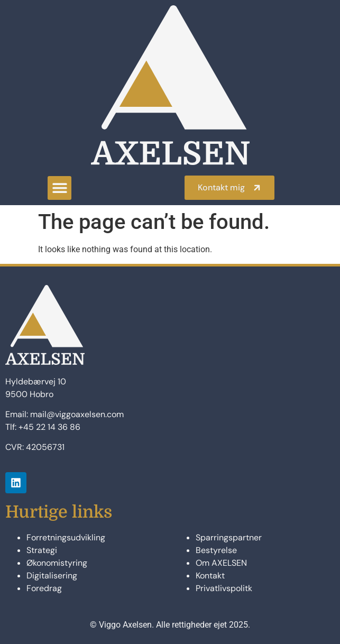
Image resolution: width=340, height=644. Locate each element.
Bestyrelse (216, 550)
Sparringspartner (229, 537)
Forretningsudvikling (66, 537)
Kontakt (210, 576)
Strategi (42, 550)
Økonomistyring (57, 563)
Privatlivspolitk (224, 588)
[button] (59, 188)
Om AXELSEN (221, 563)
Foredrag (44, 588)
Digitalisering (52, 576)
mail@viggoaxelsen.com (77, 414)
